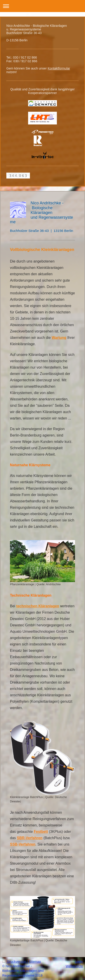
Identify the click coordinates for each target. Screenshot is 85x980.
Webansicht (74, 966)
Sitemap (35, 962)
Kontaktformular (59, 68)
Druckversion (15, 962)
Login (79, 962)
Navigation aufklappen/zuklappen (42, 6)
